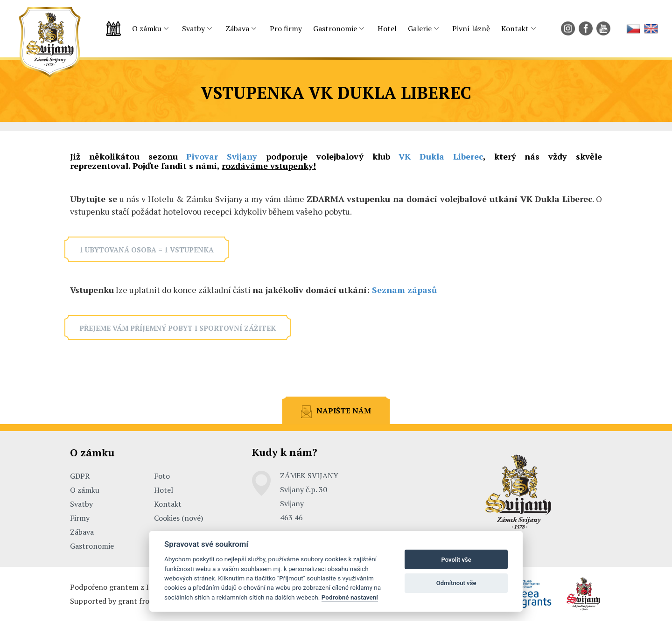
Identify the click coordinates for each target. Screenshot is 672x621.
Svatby (193, 28)
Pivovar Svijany (222, 156)
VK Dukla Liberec (441, 156)
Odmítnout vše (456, 583)
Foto (162, 476)
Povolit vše (456, 560)
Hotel (387, 28)
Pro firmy (286, 28)
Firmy (80, 518)
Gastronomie (335, 28)
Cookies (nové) (178, 518)
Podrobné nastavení (350, 597)
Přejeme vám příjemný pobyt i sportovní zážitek (178, 328)
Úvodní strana (113, 29)
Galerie (420, 28)
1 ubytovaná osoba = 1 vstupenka (147, 250)
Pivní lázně (471, 28)
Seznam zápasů (404, 290)
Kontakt (515, 28)
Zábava (237, 28)
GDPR (80, 476)
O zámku (147, 28)
